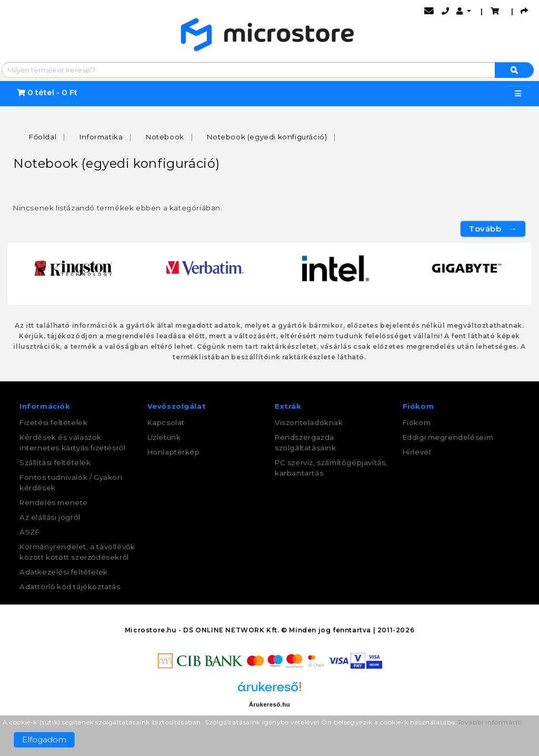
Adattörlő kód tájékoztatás (70, 587)
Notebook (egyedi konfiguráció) (267, 137)
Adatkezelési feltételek (64, 572)
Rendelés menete (54, 502)
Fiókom (417, 422)
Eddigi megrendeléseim (448, 437)
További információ (490, 722)
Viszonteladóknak (309, 422)
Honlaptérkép (174, 452)
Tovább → (493, 229)
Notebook (165, 137)
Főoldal (43, 137)
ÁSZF (29, 532)
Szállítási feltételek (55, 462)
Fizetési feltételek (53, 422)
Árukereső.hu (269, 704)
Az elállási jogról (50, 517)
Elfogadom (44, 739)
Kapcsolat (166, 422)
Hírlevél (417, 452)
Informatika (101, 137)
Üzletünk (164, 437)
